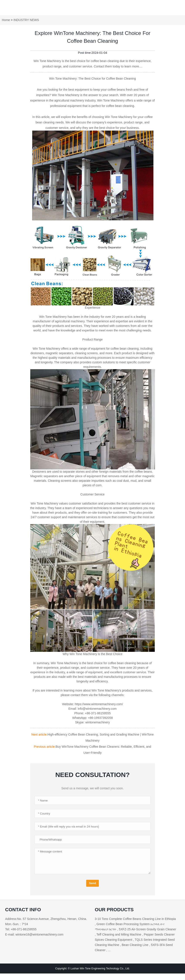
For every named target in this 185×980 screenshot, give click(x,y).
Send (92, 883)
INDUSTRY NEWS (26, 20)
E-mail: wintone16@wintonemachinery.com (34, 934)
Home (6, 20)
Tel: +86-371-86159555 (21, 929)
